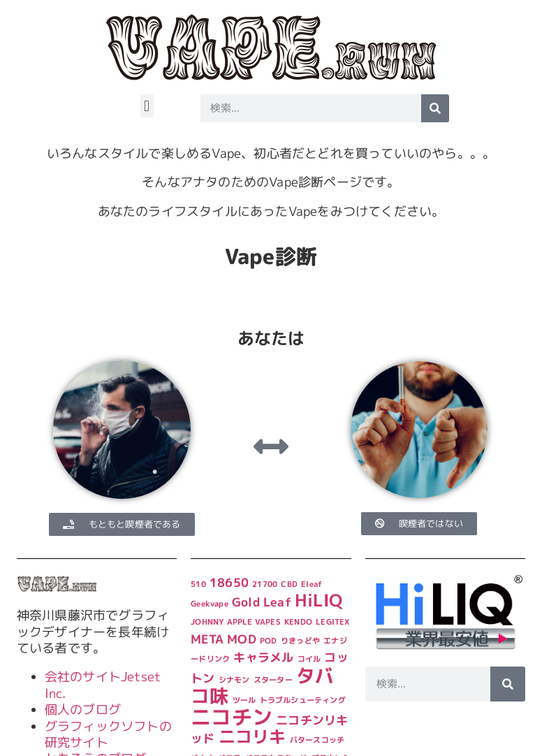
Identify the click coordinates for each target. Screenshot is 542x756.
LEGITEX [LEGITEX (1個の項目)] (332, 622)
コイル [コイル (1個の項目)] (309, 659)
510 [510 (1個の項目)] (198, 584)
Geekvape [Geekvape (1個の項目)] (210, 604)
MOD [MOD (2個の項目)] (242, 639)
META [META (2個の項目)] (207, 639)
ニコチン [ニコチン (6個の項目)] (232, 717)
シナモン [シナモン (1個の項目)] (234, 680)
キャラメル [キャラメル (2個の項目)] (263, 657)
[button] (147, 106)
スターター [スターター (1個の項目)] (273, 680)
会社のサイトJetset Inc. (103, 685)
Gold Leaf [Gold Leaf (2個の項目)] (262, 602)
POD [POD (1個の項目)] (269, 641)
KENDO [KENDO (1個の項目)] (298, 622)
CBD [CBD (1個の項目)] (289, 584)
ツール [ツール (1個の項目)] (244, 700)
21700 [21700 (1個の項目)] (265, 584)
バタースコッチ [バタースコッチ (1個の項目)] (317, 740)
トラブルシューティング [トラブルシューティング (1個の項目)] (303, 700)
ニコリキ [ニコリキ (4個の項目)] (252, 736)
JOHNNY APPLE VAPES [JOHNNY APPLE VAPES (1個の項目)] (236, 622)
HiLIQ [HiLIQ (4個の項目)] (318, 600)
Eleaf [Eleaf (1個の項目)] (312, 584)
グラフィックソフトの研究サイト (108, 734)
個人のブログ (83, 710)
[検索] (435, 108)
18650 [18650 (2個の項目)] (229, 582)
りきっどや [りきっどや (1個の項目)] (300, 641)
